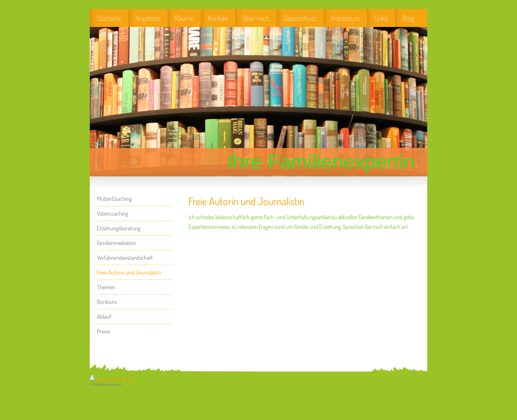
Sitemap (128, 379)
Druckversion (105, 379)
